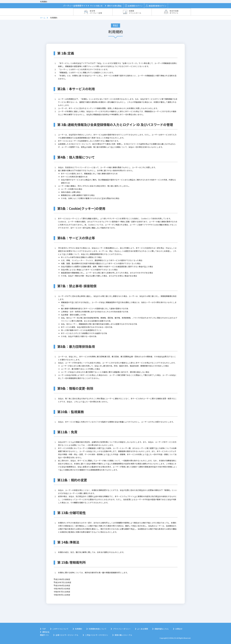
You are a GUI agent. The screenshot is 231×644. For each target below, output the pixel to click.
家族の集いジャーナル (123, 635)
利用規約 (79, 629)
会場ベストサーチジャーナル (67, 635)
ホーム (43, 18)
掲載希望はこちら (162, 629)
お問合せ (179, 629)
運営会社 (46, 632)
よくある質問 (143, 629)
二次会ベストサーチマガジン (96, 635)
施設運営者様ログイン (156, 6)
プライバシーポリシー (122, 629)
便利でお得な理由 (114, 6)
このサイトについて (60, 629)
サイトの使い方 (96, 6)
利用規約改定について (98, 629)
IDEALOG (173, 638)
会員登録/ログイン (134, 6)
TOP (44, 629)
